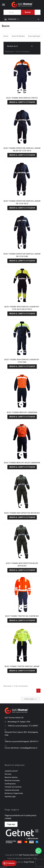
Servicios (8, 774)
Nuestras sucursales (12, 780)
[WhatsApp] (38, 851)
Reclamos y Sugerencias (14, 793)
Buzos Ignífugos (34, 36)
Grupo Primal (29, 862)
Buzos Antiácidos (18, 36)
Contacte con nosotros (13, 787)
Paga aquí (11, 824)
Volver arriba (31, 699)
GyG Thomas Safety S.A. (28, 855)
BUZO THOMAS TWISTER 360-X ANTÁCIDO (22, 616)
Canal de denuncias (12, 790)
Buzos (6, 36)
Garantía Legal (10, 797)
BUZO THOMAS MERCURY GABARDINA (22, 412)
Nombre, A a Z (20, 46)
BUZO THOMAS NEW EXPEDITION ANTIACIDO (22, 513)
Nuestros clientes (11, 777)
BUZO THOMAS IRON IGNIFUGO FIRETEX (22, 98)
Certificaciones (10, 784)
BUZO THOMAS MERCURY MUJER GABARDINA (22, 463)
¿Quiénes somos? (11, 771)
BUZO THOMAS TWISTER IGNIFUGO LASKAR (22, 666)
